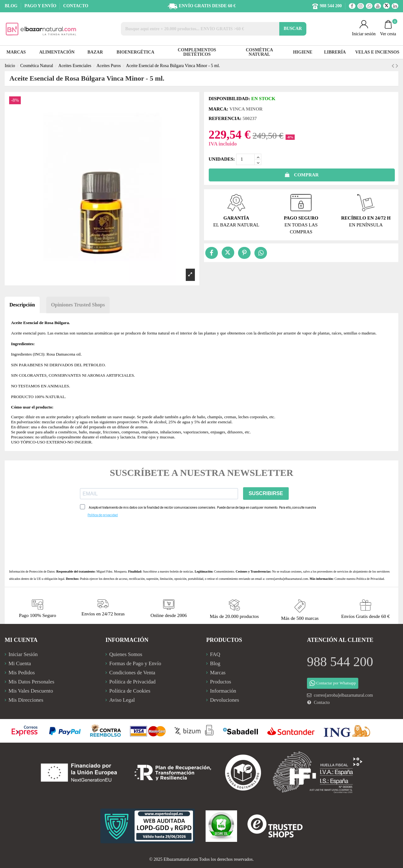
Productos (221, 682)
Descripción (22, 305)
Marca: (219, 109)
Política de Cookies (130, 691)
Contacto (322, 702)
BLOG (12, 6)
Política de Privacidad (370, 579)
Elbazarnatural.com (181, 859)
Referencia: (225, 118)
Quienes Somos (126, 654)
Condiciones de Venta (132, 673)
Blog (215, 663)
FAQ (215, 654)
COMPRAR (301, 175)
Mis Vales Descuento (31, 691)
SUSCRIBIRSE (266, 493)
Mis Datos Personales (31, 682)
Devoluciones (224, 700)
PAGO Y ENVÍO (41, 6)
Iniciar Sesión (23, 654)
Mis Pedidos (22, 673)
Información (223, 691)
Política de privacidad (103, 515)
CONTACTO (76, 6)
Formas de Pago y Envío (135, 663)
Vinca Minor (246, 109)
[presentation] (128, 543)
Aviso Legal (122, 700)
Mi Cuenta (20, 663)
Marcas (218, 673)
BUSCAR (293, 29)
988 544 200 (340, 662)
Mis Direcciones (26, 700)
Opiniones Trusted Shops (78, 305)
